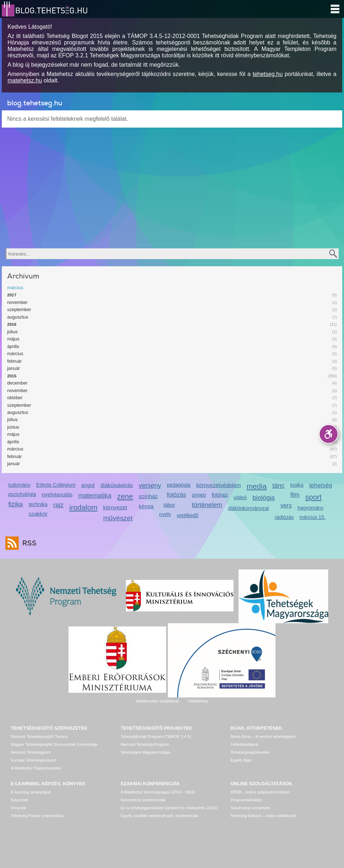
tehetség (321, 485)
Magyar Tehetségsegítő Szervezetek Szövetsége (54, 744)
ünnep (199, 495)
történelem (207, 505)
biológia (264, 498)
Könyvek (18, 808)
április (13, 346)
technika (38, 504)
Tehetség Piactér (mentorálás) (37, 816)
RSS (28, 543)
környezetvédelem (219, 485)
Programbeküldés (246, 800)
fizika (16, 504)
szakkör (38, 514)
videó (240, 497)
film (295, 495)
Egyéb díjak (241, 760)
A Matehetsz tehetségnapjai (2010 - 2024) (158, 792)
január (14, 368)
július (12, 332)
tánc (278, 486)
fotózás (176, 495)
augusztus (18, 317)
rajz (58, 505)
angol (88, 485)
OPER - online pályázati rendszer (260, 792)
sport (314, 497)
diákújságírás (117, 485)
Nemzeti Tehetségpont (31, 752)
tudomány (19, 485)
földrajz (220, 495)
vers (286, 505)
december (17, 383)
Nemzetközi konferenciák (143, 800)
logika (297, 485)
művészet (118, 518)
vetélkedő (188, 515)
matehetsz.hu (25, 80)
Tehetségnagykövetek (250, 752)
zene (125, 496)
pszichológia (22, 494)
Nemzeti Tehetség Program (145, 744)
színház (148, 496)
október (15, 398)
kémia (146, 506)
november (17, 302)
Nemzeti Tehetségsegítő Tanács (39, 736)
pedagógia (179, 485)
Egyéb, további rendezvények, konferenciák (159, 816)
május (13, 339)
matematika (95, 496)
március (15, 288)
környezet (115, 507)
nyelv (165, 514)
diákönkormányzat (248, 508)
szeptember (19, 309)
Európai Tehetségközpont (33, 760)
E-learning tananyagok (31, 792)
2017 (12, 295)
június (13, 427)
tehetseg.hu (268, 74)
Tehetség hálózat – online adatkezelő (264, 816)
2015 (12, 376)
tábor (169, 505)
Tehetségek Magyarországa (145, 752)
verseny (150, 486)
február (15, 361)
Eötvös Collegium (56, 485)
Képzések (20, 800)
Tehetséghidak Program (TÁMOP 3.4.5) (156, 736)
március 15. (313, 517)
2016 (12, 324)
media (257, 486)
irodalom (83, 507)
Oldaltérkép (198, 701)
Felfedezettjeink (245, 744)
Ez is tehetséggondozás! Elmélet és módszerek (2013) (169, 808)
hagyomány (310, 508)
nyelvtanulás (57, 494)
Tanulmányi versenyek (251, 808)
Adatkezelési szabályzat (157, 701)
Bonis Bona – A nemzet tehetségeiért (263, 736)
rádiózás (284, 517)
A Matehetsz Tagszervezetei (36, 768)
